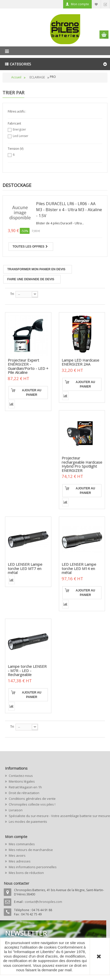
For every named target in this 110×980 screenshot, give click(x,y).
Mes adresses (19, 861)
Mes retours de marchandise (30, 850)
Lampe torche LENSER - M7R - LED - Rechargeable (27, 670)
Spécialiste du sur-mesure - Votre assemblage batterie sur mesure (57, 816)
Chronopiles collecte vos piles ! (32, 804)
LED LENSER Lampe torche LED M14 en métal (79, 568)
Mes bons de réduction (26, 873)
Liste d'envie (96, 4)
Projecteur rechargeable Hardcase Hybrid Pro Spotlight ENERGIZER (82, 464)
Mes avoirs (17, 855)
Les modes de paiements (28, 822)
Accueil (16, 77)
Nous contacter (16, 883)
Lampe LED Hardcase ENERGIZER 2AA (80, 362)
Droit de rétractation (24, 793)
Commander (105, 4)
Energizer (19, 129)
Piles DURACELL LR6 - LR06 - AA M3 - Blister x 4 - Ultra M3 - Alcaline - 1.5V (69, 210)
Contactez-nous (20, 776)
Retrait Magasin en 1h (25, 787)
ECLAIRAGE (37, 77)
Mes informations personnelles (32, 867)
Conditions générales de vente (32, 799)
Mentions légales (21, 781)
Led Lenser (21, 136)
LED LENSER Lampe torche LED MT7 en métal (25, 568)
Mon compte (80, 4)
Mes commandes (21, 844)
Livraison (15, 810)
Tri (12, 294)
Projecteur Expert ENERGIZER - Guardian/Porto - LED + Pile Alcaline (28, 366)
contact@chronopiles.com (43, 902)
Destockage (17, 185)
